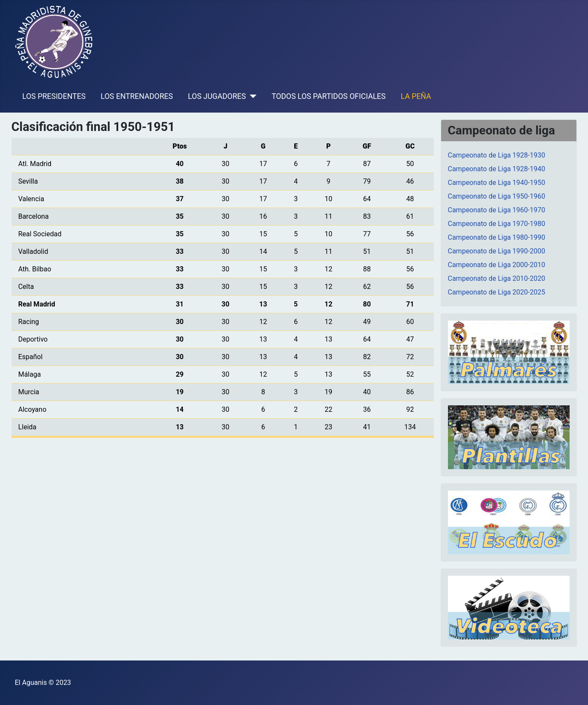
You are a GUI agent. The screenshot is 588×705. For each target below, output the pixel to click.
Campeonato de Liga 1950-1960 (497, 196)
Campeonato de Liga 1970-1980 (497, 224)
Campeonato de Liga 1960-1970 (497, 210)
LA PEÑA (416, 96)
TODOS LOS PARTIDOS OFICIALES (328, 96)
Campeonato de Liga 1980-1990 (497, 237)
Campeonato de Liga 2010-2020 (497, 278)
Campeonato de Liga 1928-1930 (497, 155)
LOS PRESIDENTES (54, 96)
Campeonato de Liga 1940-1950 (497, 183)
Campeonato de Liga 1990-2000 (497, 251)
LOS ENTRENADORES (137, 96)
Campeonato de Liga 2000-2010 (497, 265)
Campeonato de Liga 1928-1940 (497, 169)
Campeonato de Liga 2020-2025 (497, 292)
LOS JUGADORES (217, 96)
